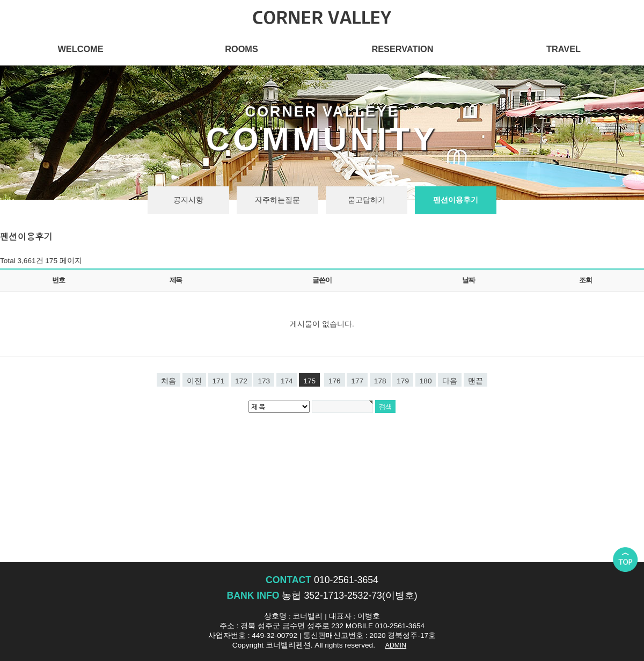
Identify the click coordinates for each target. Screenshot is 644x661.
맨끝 (475, 381)
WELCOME (80, 49)
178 (380, 381)
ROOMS (241, 49)
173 (264, 381)
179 (403, 381)
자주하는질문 (277, 200)
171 (219, 381)
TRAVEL (563, 49)
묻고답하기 (367, 200)
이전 (194, 381)
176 (335, 381)
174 (287, 381)
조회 (585, 280)
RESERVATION (402, 49)
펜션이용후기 (456, 200)
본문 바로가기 (0, 0)
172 (241, 381)
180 (426, 381)
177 (357, 381)
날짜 (468, 280)
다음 (450, 381)
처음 (169, 381)
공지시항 (188, 200)
